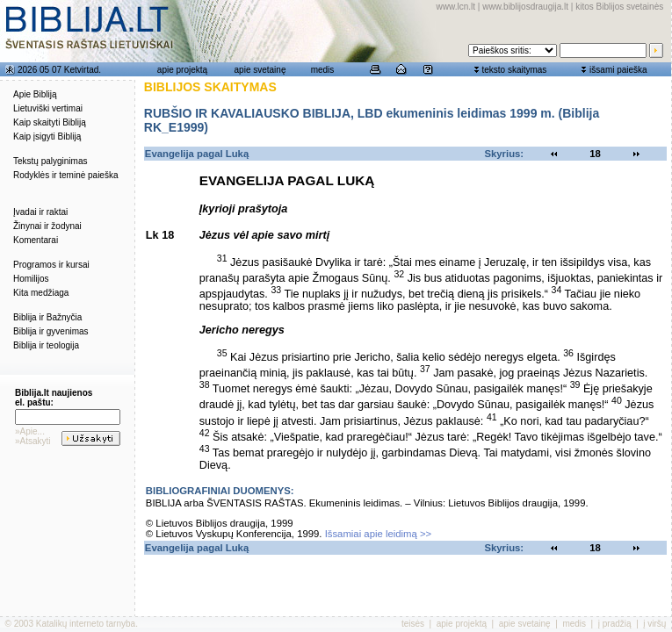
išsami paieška (618, 70)
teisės (413, 624)
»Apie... (30, 431)
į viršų (654, 624)
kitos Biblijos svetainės (619, 7)
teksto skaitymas (514, 70)
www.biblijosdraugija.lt (525, 7)
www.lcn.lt (456, 7)
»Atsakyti (33, 441)
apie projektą (182, 70)
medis (323, 70)
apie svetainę (260, 70)
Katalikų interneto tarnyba (86, 624)
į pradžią (615, 624)
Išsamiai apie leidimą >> (379, 534)
